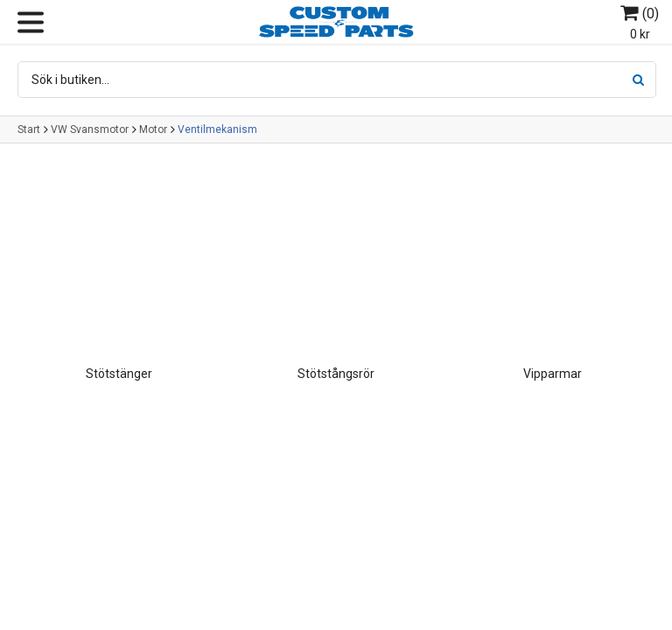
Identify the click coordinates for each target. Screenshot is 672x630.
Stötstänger (119, 374)
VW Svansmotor (90, 129)
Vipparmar (553, 374)
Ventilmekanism (217, 129)
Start (29, 129)
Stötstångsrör (336, 374)
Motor (153, 129)
